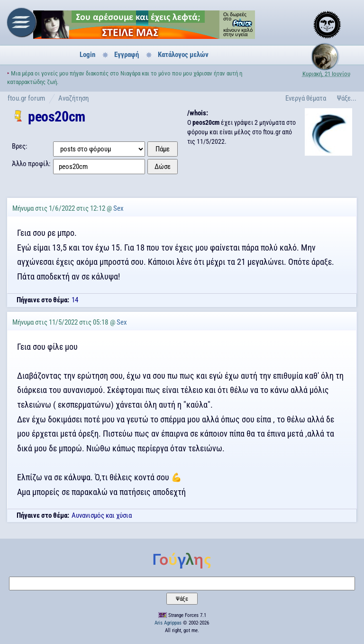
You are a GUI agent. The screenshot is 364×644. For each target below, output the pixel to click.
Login (87, 55)
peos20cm (57, 117)
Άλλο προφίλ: (31, 164)
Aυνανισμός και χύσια (102, 515)
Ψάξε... (347, 98)
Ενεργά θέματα (306, 98)
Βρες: (20, 146)
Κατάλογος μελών (183, 55)
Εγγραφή (127, 55)
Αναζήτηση (73, 98)
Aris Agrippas (168, 623)
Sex (118, 208)
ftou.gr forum (26, 98)
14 (75, 300)
